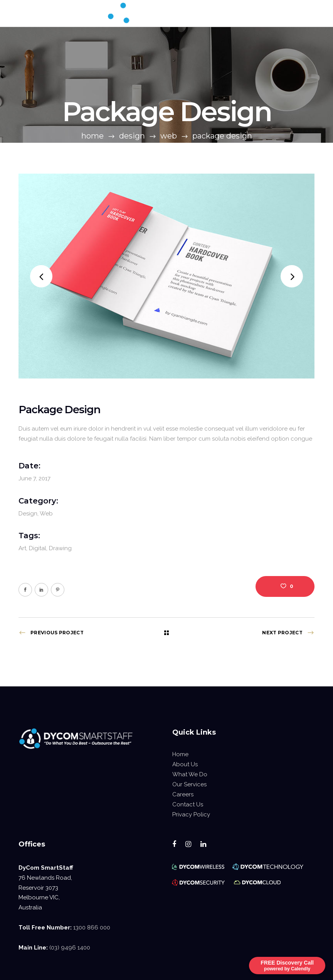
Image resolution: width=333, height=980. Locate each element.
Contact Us (188, 804)
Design (132, 136)
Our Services (189, 784)
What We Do (190, 774)
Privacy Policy (191, 814)
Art (22, 548)
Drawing (60, 548)
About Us (185, 764)
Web (169, 136)
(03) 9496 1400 (70, 948)
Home (92, 136)
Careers (183, 794)
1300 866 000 (92, 928)
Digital (38, 548)
